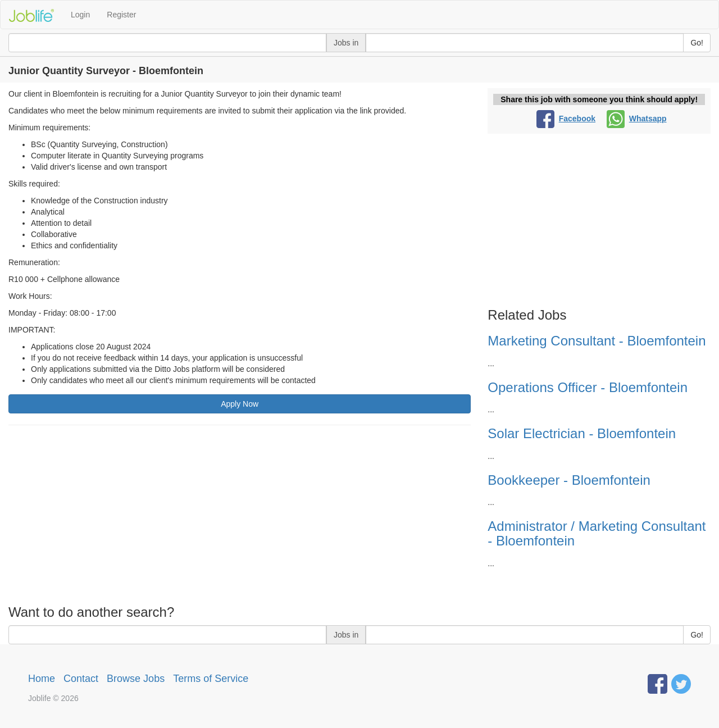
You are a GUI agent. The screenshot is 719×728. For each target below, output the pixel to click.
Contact (81, 679)
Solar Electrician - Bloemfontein (582, 433)
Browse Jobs (136, 679)
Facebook (566, 119)
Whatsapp (637, 119)
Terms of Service (211, 679)
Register (121, 15)
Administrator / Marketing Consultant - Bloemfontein (597, 533)
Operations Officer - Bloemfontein (588, 387)
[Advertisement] (240, 515)
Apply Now (240, 404)
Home (42, 679)
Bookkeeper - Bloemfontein (569, 480)
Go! (697, 43)
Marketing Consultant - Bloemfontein (597, 341)
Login (80, 15)
